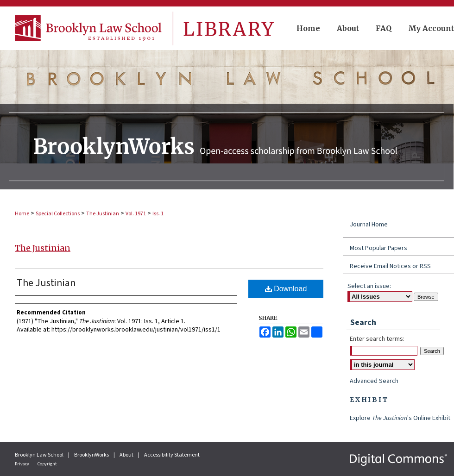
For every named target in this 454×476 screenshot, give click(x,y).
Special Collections (58, 214)
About (127, 455)
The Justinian (103, 214)
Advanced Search (374, 381)
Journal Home (369, 225)
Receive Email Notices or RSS (390, 266)
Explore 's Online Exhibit (400, 418)
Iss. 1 (158, 214)
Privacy (22, 464)
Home (22, 214)
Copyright (47, 464)
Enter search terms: (377, 339)
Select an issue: (369, 286)
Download (286, 289)
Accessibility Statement (172, 455)
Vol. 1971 (136, 214)
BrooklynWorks (92, 455)
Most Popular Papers (378, 248)
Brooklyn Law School (40, 455)
